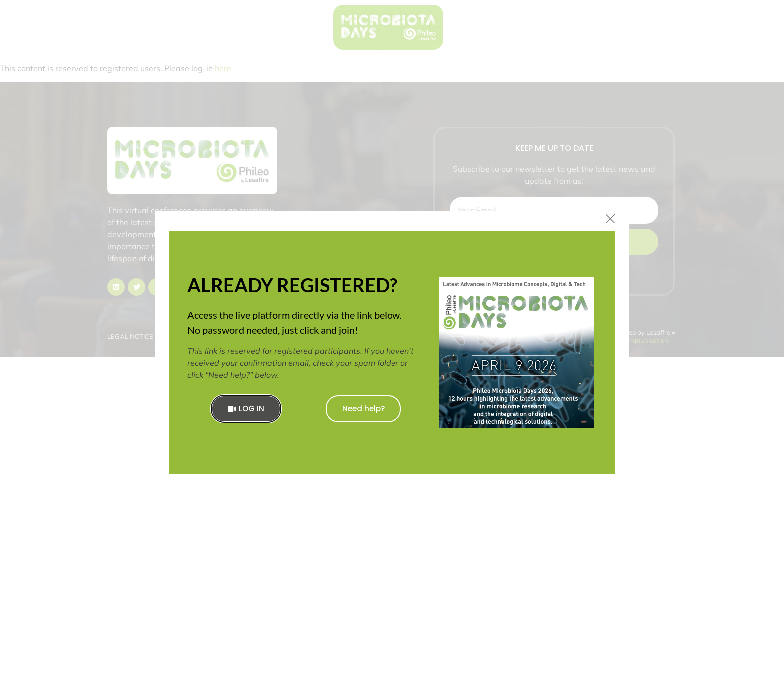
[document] (392, 342)
